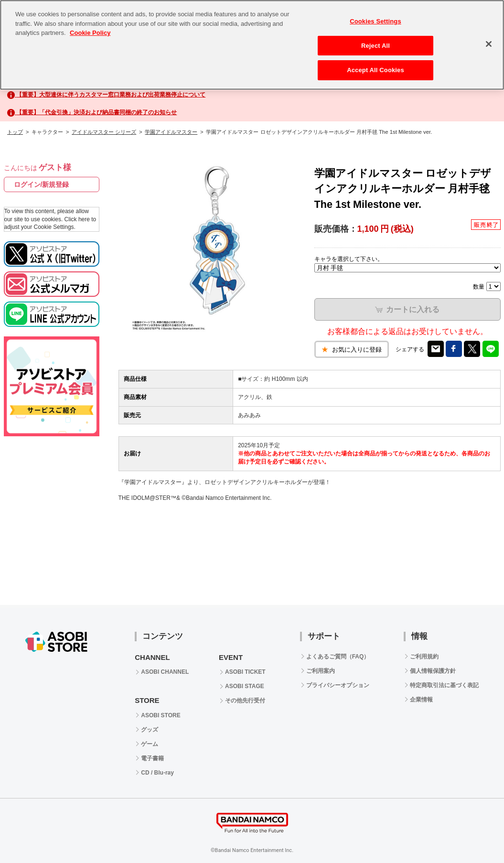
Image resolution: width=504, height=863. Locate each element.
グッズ (150, 730)
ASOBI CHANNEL (165, 672)
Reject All (375, 46)
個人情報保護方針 (433, 671)
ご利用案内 (321, 671)
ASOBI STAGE (245, 686)
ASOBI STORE (161, 715)
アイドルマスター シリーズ (104, 132)
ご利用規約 (424, 657)
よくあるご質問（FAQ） (338, 657)
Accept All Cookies (375, 70)
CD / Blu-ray (157, 773)
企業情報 (421, 700)
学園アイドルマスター (171, 132)
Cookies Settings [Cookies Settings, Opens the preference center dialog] (375, 21)
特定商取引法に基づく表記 (444, 685)
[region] (252, 45)
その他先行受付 (245, 701)
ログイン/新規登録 (42, 184)
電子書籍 (152, 758)
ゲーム (150, 744)
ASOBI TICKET (245, 672)
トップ (15, 132)
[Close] (489, 44)
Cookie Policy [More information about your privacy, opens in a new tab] (90, 33)
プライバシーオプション (338, 685)
